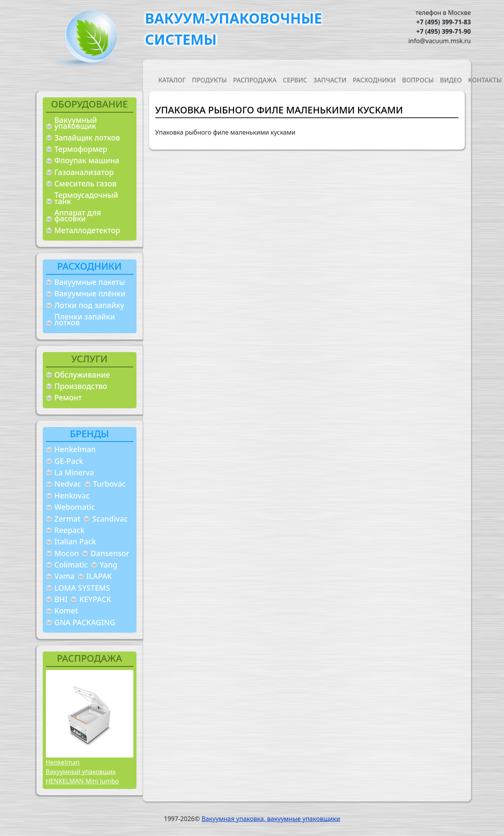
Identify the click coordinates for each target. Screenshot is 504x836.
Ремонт (68, 397)
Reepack (70, 530)
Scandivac (110, 519)
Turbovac (109, 484)
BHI (61, 599)
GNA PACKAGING (85, 622)
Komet (66, 611)
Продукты (209, 80)
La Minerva (74, 472)
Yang (108, 565)
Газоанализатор (84, 172)
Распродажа (255, 80)
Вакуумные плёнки (90, 293)
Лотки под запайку (89, 305)
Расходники (374, 80)
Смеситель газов (86, 183)
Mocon (67, 553)
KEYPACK (95, 599)
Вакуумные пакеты (90, 282)
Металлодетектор (87, 230)
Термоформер (81, 149)
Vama (65, 576)
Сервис (295, 80)
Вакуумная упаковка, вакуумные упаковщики (271, 819)
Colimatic (71, 565)
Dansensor (110, 553)
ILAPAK (99, 576)
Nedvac (68, 484)
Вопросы (418, 80)
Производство (81, 386)
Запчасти (330, 80)
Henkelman (75, 449)
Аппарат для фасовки (78, 216)
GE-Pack (69, 461)
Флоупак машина (87, 160)
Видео (451, 80)
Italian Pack (75, 541)
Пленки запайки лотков (85, 320)
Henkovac (72, 496)
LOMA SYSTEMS (82, 588)
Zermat (68, 519)
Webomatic (75, 507)
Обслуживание (82, 375)
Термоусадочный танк (86, 198)
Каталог (172, 80)
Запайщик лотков (87, 138)
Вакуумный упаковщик (76, 123)
